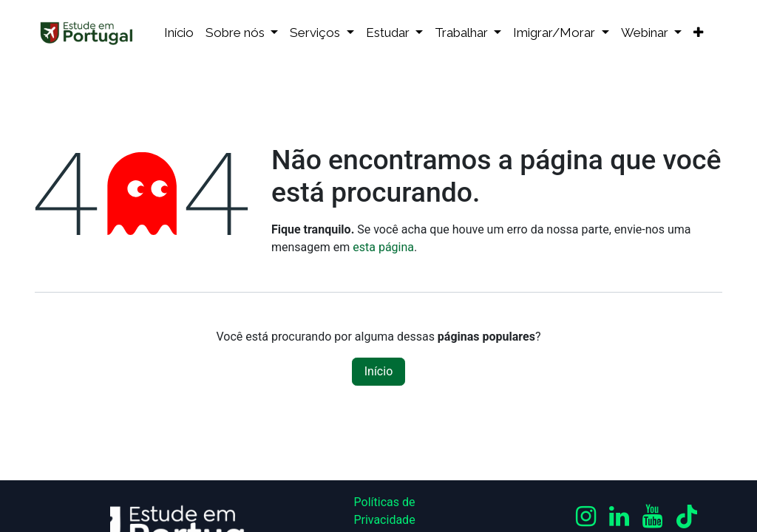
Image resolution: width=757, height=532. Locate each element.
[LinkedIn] (619, 516)
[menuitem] (179, 33)
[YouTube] (652, 516)
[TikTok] (687, 516)
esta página (383, 247)
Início (379, 371)
